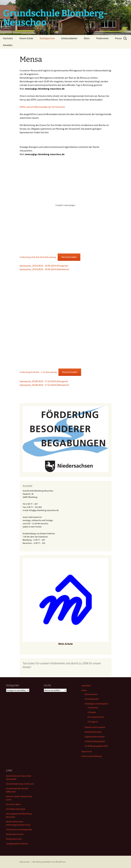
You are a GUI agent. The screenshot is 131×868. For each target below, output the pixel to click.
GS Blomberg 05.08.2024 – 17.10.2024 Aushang (38, 372)
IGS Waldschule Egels (16, 809)
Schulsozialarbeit (69, 38)
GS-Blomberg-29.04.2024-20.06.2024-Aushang (38, 257)
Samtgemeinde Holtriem (17, 844)
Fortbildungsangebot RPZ (96, 746)
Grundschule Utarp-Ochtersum (20, 784)
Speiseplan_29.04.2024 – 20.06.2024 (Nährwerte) (44, 269)
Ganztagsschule (47, 38)
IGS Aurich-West (13, 804)
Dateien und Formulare (95, 727)
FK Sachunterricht (96, 717)
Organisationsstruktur (95, 737)
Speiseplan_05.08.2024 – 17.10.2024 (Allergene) (44, 381)
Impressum (87, 751)
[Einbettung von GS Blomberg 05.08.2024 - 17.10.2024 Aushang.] (66, 320)
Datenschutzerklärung (92, 756)
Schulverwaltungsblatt (95, 741)
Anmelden (8, 45)
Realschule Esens (14, 839)
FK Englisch (93, 722)
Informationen (91, 694)
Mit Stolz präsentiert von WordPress (49, 862)
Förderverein (102, 38)
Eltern (87, 38)
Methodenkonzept (93, 732)
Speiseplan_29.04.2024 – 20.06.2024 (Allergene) (44, 266)
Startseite (8, 38)
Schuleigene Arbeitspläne (96, 704)
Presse (118, 38)
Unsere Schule (26, 38)
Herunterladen (69, 257)
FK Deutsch (93, 708)
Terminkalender (92, 699)
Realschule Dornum (15, 834)
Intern (84, 690)
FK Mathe (92, 712)
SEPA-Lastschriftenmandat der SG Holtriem (42, 107)
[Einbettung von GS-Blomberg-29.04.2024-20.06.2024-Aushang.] (66, 205)
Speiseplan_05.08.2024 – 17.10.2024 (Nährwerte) (44, 385)
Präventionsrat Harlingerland (19, 829)
